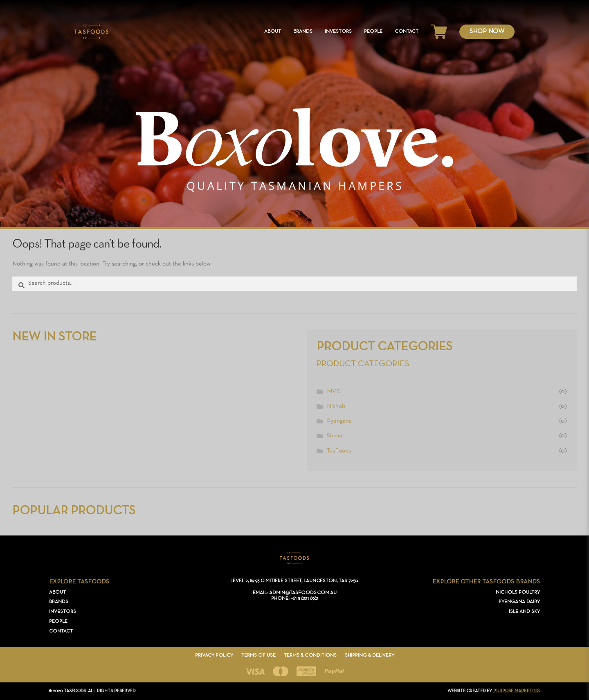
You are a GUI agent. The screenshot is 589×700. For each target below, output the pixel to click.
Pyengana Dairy (519, 602)
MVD (334, 392)
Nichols (336, 406)
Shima (334, 436)
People (373, 32)
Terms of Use (259, 655)
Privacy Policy (214, 655)
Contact (407, 32)
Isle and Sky (524, 612)
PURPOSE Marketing (517, 691)
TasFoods (339, 451)
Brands (303, 32)
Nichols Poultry (518, 592)
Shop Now (487, 32)
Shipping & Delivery (370, 655)
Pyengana (339, 421)
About (273, 32)
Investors (338, 32)
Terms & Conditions (310, 655)
